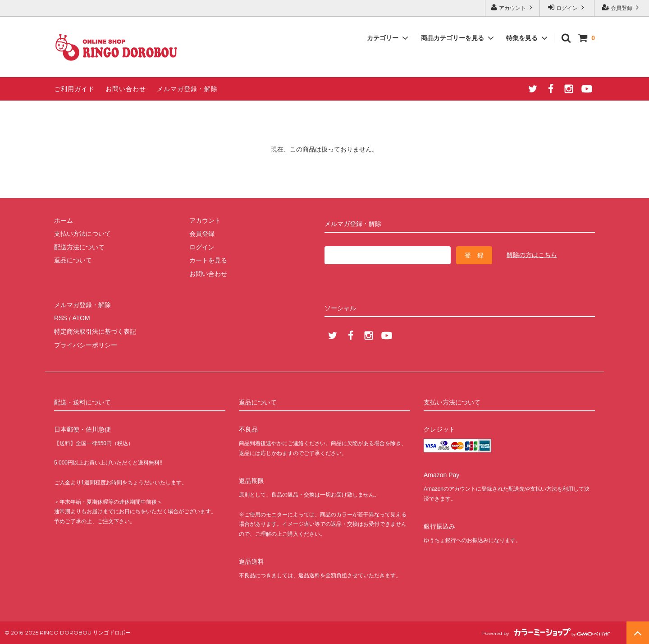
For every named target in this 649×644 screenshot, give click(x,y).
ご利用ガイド (74, 89)
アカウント (513, 7)
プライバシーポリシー (86, 345)
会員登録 (622, 7)
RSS (61, 318)
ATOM (81, 318)
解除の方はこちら (532, 255)
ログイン (567, 7)
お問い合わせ (126, 89)
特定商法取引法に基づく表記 (95, 331)
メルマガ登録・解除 (187, 89)
